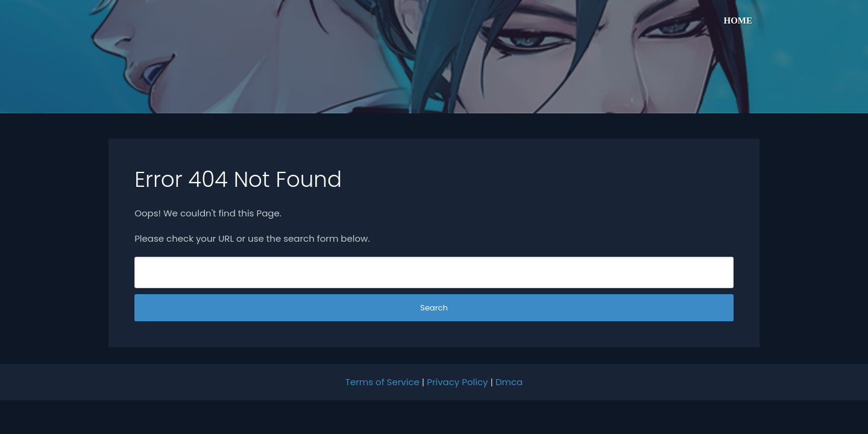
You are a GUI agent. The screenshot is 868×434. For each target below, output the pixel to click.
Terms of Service (382, 382)
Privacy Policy (457, 382)
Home (738, 20)
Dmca (509, 382)
